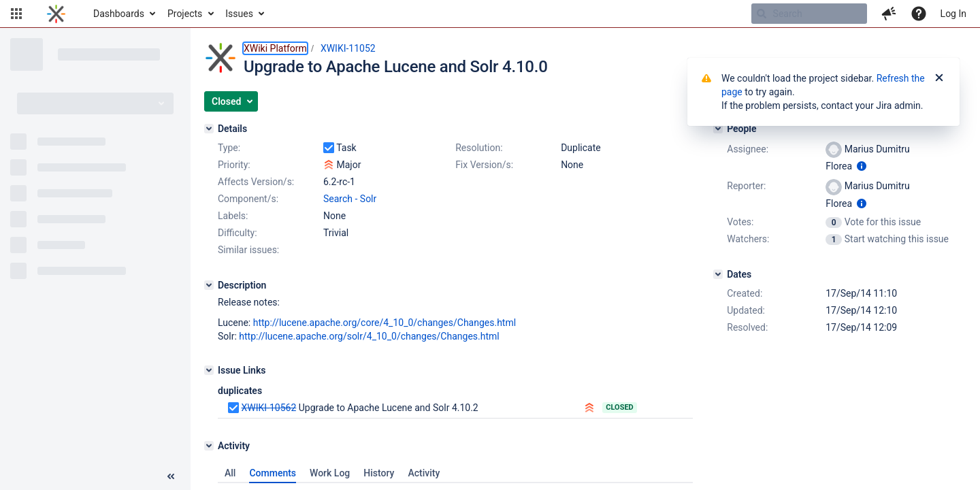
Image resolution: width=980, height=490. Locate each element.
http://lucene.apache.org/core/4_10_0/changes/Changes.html (385, 323)
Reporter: (746, 186)
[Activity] (209, 446)
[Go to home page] (56, 14)
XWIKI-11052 (348, 48)
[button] (16, 14)
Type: (229, 148)
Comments (273, 473)
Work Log (330, 473)
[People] (718, 129)
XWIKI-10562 (268, 408)
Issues (239, 14)
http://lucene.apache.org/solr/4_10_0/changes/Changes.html (369, 336)
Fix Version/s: (484, 165)
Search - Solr (350, 199)
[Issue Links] (209, 370)
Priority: (234, 165)
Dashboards (119, 14)
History (379, 473)
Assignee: (748, 149)
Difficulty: (238, 233)
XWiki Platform (275, 48)
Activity (424, 473)
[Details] (209, 129)
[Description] (209, 285)
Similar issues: (248, 250)
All (230, 473)
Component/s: (248, 199)
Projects (185, 14)
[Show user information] (862, 166)
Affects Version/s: (256, 182)
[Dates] (718, 274)
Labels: (233, 216)
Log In (953, 14)
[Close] (939, 78)
